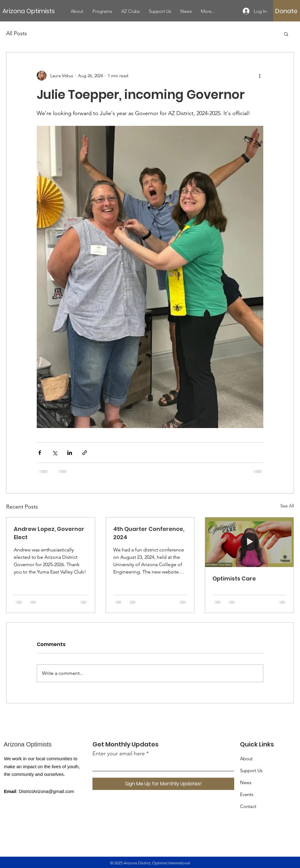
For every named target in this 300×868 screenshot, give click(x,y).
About (246, 759)
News (246, 782)
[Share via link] (85, 453)
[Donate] (286, 11)
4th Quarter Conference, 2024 (149, 533)
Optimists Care (234, 579)
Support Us (251, 770)
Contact (248, 806)
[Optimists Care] (249, 542)
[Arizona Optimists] (34, 11)
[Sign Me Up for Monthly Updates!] (163, 784)
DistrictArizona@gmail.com (46, 791)
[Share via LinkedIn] (70, 453)
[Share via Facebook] (40, 453)
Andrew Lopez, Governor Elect (49, 533)
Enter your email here (119, 753)
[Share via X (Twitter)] (55, 453)
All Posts (17, 33)
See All (287, 506)
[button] (286, 34)
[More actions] (260, 76)
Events (247, 794)
